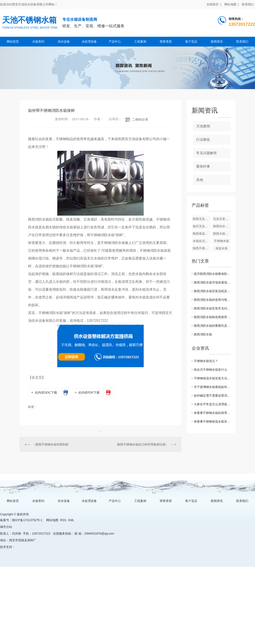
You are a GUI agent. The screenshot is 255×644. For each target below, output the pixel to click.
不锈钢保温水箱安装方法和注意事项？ (212, 378)
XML (71, 520)
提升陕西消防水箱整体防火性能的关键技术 (212, 274)
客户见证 (191, 42)
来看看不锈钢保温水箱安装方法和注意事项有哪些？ (212, 421)
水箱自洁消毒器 (202, 241)
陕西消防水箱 (203, 334)
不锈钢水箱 (222, 241)
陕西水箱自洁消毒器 (222, 234)
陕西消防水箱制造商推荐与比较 (212, 317)
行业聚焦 (203, 140)
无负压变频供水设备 (222, 219)
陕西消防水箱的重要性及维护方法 (212, 326)
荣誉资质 (166, 42)
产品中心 (115, 42)
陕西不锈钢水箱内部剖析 (52, 444)
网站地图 (52, 520)
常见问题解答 (207, 153)
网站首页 (13, 42)
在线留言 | (214, 4)
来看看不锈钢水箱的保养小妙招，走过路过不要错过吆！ (212, 413)
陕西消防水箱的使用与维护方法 (212, 300)
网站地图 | (232, 4)
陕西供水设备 (222, 226)
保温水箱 (222, 248)
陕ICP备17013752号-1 (27, 520)
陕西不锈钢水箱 (202, 248)
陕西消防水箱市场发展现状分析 (212, 282)
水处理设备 (89, 42)
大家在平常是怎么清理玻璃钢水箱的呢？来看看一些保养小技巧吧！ (212, 404)
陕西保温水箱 (202, 234)
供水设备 (64, 42)
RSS (63, 520)
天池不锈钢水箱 (29, 20)
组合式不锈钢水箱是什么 (210, 370)
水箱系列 (38, 42)
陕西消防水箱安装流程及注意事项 (212, 291)
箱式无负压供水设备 (202, 226)
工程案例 (140, 42)
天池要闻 (203, 126)
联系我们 (248, 4)
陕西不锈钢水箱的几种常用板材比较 (141, 444)
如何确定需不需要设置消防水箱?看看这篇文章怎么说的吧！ (212, 396)
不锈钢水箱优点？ (206, 361)
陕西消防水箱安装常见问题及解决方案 (212, 308)
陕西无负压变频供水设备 (202, 219)
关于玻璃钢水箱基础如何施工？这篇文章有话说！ (212, 387)
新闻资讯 (217, 42)
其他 (200, 180)
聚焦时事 (203, 166)
